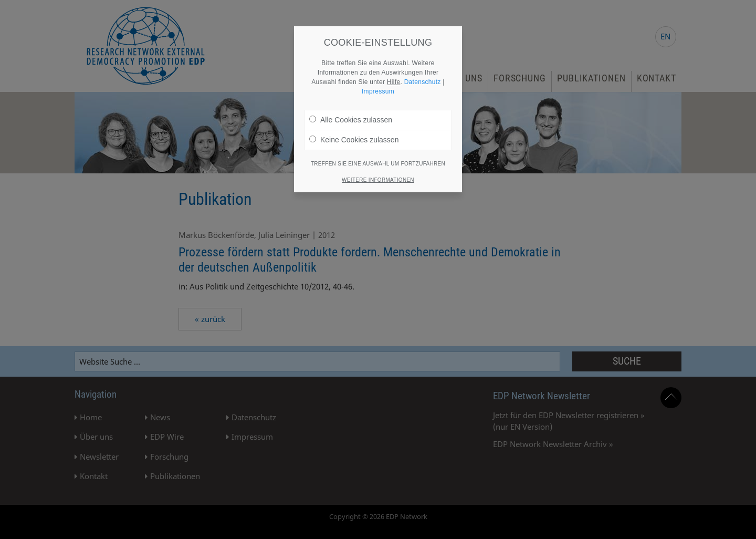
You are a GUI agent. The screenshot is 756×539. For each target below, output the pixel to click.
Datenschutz (423, 75)
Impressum (378, 84)
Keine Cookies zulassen (354, 132)
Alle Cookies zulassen (351, 112)
